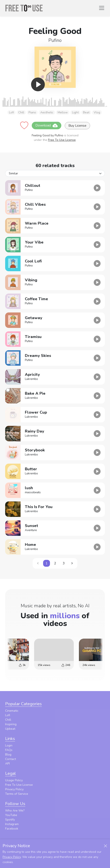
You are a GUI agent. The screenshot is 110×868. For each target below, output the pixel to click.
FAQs (9, 750)
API (7, 764)
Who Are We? (15, 811)
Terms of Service (17, 794)
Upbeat (10, 729)
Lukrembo (31, 379)
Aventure (31, 530)
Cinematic (12, 711)
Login (9, 745)
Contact (11, 759)
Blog (8, 755)
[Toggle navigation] (102, 8)
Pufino (55, 40)
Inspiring (11, 724)
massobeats (33, 492)
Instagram (12, 824)
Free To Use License (62, 140)
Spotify (10, 820)
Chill (21, 112)
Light (75, 112)
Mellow (63, 112)
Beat (86, 112)
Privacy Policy (14, 789)
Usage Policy (14, 780)
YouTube (11, 815)
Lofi (11, 112)
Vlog (97, 112)
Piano (32, 112)
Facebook (12, 829)
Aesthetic (47, 112)
